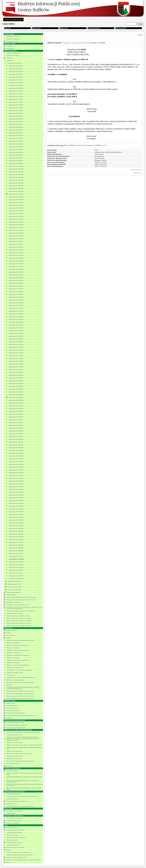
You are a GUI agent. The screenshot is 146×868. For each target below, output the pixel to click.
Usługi (8, 638)
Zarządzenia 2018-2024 (14, 590)
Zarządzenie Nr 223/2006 (16, 487)
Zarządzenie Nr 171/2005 (16, 347)
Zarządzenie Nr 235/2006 (16, 520)
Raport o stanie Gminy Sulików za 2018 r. (18, 616)
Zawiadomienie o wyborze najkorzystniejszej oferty (21, 677)
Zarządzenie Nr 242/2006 (16, 540)
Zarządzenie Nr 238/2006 (16, 528)
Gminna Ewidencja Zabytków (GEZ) (17, 857)
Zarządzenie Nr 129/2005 (16, 244)
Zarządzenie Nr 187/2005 (16, 392)
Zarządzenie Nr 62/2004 (16, 72)
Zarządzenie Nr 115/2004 (16, 205)
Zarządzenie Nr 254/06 (15, 573)
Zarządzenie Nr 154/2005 (16, 308)
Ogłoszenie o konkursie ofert (15, 668)
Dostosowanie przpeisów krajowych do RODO (20, 855)
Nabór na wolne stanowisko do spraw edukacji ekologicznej (23, 732)
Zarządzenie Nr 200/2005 (16, 428)
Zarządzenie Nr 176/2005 (16, 361)
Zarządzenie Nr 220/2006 (16, 478)
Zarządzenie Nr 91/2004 (16, 138)
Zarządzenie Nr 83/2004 (16, 119)
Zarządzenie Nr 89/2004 (16, 133)
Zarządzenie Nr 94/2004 (16, 147)
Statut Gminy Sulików (13, 56)
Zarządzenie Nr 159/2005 (16, 319)
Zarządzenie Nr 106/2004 (16, 180)
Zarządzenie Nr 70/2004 (16, 91)
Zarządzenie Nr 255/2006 (16, 576)
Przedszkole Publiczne (13, 799)
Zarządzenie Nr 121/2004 (16, 222)
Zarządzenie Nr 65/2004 (16, 80)
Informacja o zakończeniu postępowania (18, 645)
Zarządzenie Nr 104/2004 (16, 175)
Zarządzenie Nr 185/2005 (16, 386)
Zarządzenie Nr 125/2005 (16, 233)
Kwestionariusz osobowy (14, 764)
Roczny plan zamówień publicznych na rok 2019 (20, 682)
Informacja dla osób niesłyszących (16, 838)
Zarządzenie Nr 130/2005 (16, 247)
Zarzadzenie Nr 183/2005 (16, 381)
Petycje (9, 862)
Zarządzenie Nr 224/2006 (16, 489)
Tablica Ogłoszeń (11, 595)
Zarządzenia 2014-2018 (14, 587)
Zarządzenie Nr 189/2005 (16, 397)
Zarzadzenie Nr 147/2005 (16, 289)
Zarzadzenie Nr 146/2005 (16, 286)
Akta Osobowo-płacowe (13, 845)
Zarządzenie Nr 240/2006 (16, 534)
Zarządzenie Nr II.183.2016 (17, 579)
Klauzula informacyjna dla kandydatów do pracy (20, 761)
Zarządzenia (10, 61)
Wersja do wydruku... (136, 170)
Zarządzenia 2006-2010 (14, 581)
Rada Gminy (10, 48)
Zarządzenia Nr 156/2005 (16, 314)
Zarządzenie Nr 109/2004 (16, 189)
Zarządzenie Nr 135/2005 (16, 261)
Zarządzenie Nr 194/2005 (16, 411)
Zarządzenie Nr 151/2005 (16, 300)
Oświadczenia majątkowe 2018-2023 (17, 725)
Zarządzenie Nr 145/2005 (16, 283)
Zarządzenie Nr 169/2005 (16, 342)
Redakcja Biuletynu (12, 840)
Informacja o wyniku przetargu (15, 680)
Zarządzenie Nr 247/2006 (16, 553)
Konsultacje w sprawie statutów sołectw (18, 605)
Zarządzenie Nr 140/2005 (16, 272)
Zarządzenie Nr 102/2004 (16, 169)
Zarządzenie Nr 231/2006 (16, 509)
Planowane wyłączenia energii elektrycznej (19, 852)
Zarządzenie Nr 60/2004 (16, 66)
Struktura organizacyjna (13, 36)
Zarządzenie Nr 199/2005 (16, 425)
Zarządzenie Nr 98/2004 (16, 158)
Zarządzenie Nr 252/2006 (16, 567)
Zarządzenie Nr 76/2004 (16, 105)
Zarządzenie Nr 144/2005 (16, 280)
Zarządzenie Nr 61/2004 (16, 69)
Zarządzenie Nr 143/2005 (16, 278)
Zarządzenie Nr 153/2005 (16, 306)
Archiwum (10, 766)
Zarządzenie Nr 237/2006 (16, 526)
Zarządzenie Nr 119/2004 (16, 216)
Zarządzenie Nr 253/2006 (16, 570)
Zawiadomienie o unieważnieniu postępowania (20, 670)
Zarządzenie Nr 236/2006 (16, 523)
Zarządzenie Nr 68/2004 (16, 85)
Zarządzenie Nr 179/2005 (16, 370)
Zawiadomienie (11, 675)
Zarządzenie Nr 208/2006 (16, 448)
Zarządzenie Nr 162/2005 (16, 328)
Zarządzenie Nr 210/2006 (16, 453)
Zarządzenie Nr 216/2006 (16, 467)
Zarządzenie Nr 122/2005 (16, 225)
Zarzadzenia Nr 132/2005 (16, 253)
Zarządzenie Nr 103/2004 (16, 172)
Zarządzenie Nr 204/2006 (16, 439)
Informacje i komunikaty (13, 602)
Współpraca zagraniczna (13, 823)
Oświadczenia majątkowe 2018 (15, 723)
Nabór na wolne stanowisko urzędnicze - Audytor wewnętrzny (24, 745)
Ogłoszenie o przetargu (13, 643)
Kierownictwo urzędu (13, 41)
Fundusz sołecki (11, 813)
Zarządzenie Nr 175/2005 (16, 358)
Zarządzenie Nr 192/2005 (16, 406)
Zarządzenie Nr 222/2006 (16, 484)
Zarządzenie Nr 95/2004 (16, 150)
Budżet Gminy (11, 703)
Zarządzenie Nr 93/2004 (16, 144)
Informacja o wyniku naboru (14, 735)
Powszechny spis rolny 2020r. (15, 830)
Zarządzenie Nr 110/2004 (16, 191)
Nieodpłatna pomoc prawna (14, 833)
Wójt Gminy (10, 46)
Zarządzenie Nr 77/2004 (16, 108)
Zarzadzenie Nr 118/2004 (16, 214)
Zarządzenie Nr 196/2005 (16, 417)
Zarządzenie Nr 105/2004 (16, 177)
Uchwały (9, 58)
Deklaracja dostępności (13, 828)
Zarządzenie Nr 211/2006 (16, 456)
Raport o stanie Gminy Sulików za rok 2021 (19, 623)
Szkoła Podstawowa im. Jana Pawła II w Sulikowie (21, 796)
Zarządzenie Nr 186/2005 (16, 389)
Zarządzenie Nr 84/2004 (16, 122)
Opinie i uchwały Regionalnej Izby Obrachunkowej (21, 716)
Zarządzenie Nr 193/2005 (16, 409)
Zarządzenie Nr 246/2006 (16, 551)
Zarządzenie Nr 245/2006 (16, 548)
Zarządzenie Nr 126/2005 (16, 236)
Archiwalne (10, 718)
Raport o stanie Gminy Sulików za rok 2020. (19, 621)
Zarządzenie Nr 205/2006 (16, 442)
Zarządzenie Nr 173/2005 (16, 353)
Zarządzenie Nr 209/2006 (16, 450)
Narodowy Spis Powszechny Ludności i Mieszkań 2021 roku (24, 860)
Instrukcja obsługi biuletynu (14, 842)
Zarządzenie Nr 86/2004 (16, 127)
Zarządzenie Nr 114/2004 (16, 202)
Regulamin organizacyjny (14, 39)
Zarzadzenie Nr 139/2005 (16, 269)
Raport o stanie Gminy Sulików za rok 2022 (19, 626)
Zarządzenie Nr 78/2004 (16, 111)
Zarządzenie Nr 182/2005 (16, 378)
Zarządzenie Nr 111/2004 (16, 194)
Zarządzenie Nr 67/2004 (16, 83)
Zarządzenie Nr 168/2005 (16, 339)
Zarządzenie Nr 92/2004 (16, 141)
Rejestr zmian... (138, 173)
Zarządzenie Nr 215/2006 (16, 464)
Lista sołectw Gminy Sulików (15, 811)
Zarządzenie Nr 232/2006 (16, 512)
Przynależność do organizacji (15, 818)
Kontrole (9, 850)
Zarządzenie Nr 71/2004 (16, 94)
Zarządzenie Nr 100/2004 (16, 163)
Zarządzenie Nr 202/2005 (16, 434)
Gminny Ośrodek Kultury (14, 794)
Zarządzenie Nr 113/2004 (16, 200)
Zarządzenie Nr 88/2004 (16, 130)
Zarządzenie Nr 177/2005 (16, 364)
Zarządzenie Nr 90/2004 (16, 136)
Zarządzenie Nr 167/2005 (16, 336)
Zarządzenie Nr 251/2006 (16, 565)
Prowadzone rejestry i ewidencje (16, 847)
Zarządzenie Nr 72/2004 (16, 97)
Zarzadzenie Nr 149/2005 (16, 294)
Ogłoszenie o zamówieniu (14, 653)
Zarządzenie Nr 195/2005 (16, 414)
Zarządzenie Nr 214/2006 (16, 462)
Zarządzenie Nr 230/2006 (16, 506)
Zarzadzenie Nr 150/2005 (16, 297)
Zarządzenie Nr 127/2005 (16, 239)
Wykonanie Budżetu (12, 706)
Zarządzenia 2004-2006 (14, 63)
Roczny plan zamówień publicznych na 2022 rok (20, 694)
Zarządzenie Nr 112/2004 (16, 197)
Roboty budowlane (12, 630)
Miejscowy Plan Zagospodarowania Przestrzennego (21, 597)
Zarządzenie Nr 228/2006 (16, 501)
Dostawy (9, 633)
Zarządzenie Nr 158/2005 (16, 317)
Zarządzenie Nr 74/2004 (16, 99)
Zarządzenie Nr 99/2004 (16, 161)
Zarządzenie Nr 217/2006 (16, 470)
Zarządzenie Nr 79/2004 (16, 113)
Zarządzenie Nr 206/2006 (16, 445)
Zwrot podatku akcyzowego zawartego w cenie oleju (21, 600)
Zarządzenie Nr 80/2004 (16, 116)
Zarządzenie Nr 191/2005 (16, 403)
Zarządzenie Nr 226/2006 (16, 495)
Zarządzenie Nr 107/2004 (16, 183)
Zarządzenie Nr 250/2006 (16, 562)
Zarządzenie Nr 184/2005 (16, 384)
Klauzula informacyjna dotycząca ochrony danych (21, 611)
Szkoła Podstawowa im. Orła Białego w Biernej (20, 806)
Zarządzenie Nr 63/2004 (16, 74)
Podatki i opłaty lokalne (13, 592)
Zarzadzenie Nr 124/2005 (16, 230)
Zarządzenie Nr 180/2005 (16, 372)
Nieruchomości (11, 635)
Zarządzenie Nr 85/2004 (16, 124)
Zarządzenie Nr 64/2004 (16, 77)
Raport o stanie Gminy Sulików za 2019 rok (19, 618)
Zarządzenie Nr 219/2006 (16, 475)
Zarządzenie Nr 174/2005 (16, 356)
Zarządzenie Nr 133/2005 (16, 255)
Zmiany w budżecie (12, 708)
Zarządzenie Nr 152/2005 (16, 303)
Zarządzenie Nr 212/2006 (16, 459)
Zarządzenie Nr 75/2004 (16, 102)
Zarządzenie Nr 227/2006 (16, 498)
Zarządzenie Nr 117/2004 (16, 211)
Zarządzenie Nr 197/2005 (16, 420)
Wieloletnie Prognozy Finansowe (16, 713)
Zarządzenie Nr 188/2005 (16, 395)
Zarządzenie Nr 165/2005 (16, 331)
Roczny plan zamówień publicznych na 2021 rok (20, 691)
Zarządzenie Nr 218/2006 (16, 473)
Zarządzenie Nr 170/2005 (16, 345)
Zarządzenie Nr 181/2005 (16, 375)
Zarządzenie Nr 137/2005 (16, 267)
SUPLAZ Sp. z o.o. (12, 804)
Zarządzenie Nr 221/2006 (16, 481)
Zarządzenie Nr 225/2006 (16, 492)
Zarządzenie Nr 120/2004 (16, 219)
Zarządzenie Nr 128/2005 (16, 241)
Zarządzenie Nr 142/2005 (16, 275)
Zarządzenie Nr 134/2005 (16, 258)
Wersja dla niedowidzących (13, 20)
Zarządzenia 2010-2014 (14, 584)
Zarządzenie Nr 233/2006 (16, 514)
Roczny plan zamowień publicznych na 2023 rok (20, 696)
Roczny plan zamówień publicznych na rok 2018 (20, 640)
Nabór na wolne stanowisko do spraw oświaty (19, 754)
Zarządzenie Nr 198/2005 (16, 423)
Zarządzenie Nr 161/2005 (16, 325)
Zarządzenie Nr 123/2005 (16, 228)
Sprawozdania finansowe (13, 711)
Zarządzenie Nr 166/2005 (16, 333)
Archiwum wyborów (12, 771)
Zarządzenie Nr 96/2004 (16, 152)
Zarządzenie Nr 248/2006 (16, 556)
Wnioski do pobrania (12, 835)
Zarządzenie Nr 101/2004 (16, 166)
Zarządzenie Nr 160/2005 (16, 322)
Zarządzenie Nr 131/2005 (16, 250)
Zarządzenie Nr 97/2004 (16, 155)
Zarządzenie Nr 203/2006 (16, 436)
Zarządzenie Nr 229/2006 (16, 503)
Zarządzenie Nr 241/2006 (16, 537)
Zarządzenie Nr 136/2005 (16, 264)
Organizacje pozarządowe (14, 820)
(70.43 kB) (92, 145)
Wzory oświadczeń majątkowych (16, 728)
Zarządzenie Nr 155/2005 (16, 311)
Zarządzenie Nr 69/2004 (16, 88)
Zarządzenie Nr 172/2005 (16, 350)
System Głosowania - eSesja (14, 613)
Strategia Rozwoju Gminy (14, 53)
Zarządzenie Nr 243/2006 (16, 542)
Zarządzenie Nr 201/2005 (16, 431)
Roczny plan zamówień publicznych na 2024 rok (20, 699)
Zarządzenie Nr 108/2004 (16, 186)
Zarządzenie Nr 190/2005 (16, 400)
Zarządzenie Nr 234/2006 (16, 517)
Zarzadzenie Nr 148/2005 (16, 292)
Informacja (10, 685)
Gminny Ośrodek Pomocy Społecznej (17, 801)
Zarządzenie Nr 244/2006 (16, 545)
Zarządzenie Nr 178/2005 (16, 367)
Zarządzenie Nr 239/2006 (16, 531)
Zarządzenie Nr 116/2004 (16, 208)
